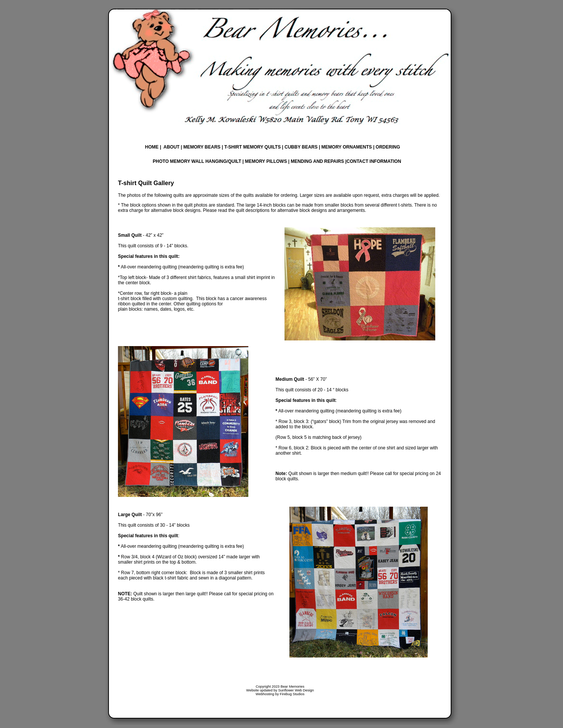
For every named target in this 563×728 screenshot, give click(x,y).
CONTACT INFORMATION (374, 161)
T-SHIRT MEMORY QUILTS (252, 147)
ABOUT (172, 147)
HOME (152, 147)
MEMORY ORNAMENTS (347, 147)
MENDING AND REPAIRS (317, 161)
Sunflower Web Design (296, 690)
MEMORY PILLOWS (266, 161)
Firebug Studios (292, 694)
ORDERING (387, 147)
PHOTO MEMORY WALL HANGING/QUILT (197, 161)
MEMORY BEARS (202, 147)
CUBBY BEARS (301, 147)
